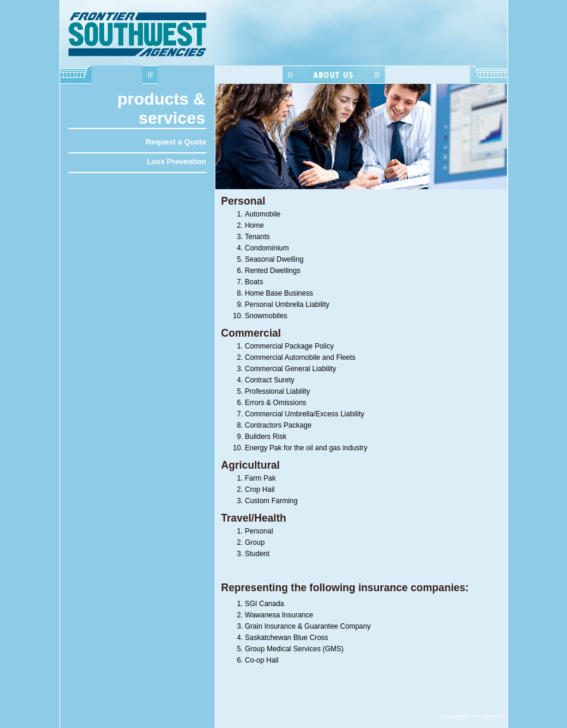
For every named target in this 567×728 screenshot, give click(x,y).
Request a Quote (176, 142)
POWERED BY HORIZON (475, 716)
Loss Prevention (177, 161)
